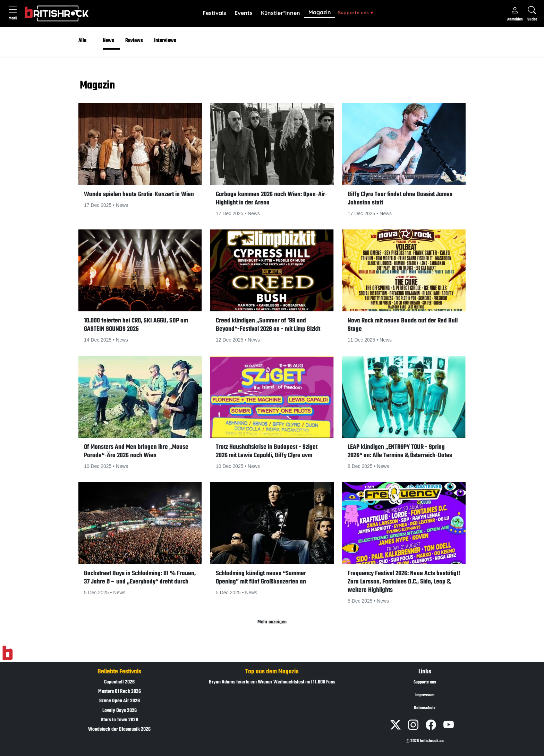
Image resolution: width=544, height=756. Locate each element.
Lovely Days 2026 (120, 711)
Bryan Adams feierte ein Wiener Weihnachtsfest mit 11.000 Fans (272, 682)
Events (244, 13)
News (108, 41)
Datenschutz (425, 708)
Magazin (320, 12)
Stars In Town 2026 (120, 720)
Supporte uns (355, 12)
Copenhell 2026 (119, 682)
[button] (214, 13)
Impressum (425, 695)
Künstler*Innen (280, 13)
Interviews (165, 41)
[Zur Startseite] (7, 653)
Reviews (134, 41)
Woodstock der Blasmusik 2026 (119, 729)
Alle (82, 41)
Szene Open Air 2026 (120, 701)
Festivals (214, 13)
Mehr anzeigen (272, 622)
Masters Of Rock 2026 (120, 692)
